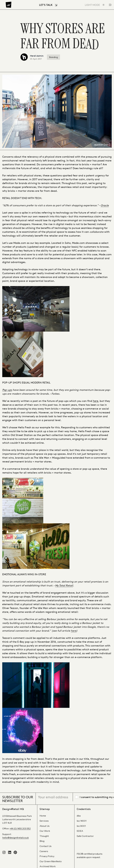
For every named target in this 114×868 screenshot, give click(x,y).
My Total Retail (64, 585)
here (96, 401)
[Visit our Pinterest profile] (15, 853)
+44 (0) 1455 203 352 (20, 828)
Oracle (105, 205)
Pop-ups (7, 390)
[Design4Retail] (9, 5)
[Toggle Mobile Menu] (110, 5)
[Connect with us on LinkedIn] (10, 853)
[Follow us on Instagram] (4, 853)
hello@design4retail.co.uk (16, 838)
